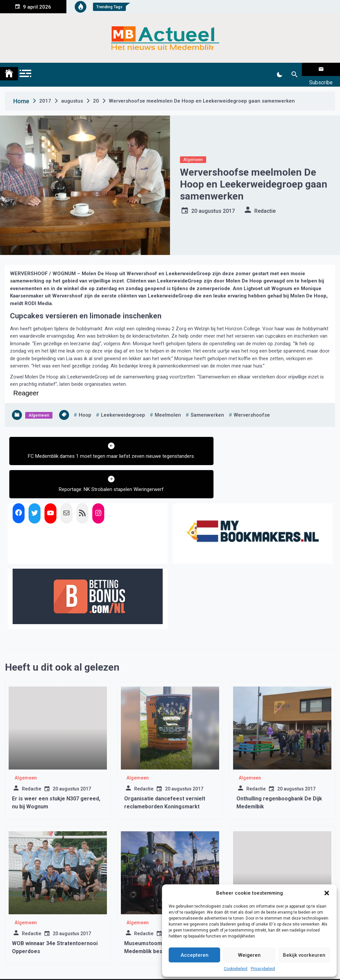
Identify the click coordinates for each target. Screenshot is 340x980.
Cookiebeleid (236, 969)
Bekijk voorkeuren (304, 955)
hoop (85, 407)
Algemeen (193, 151)
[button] (327, 893)
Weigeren (249, 955)
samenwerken (207, 407)
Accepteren (195, 955)
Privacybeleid (263, 969)
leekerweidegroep (123, 407)
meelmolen (168, 407)
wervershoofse (252, 407)
